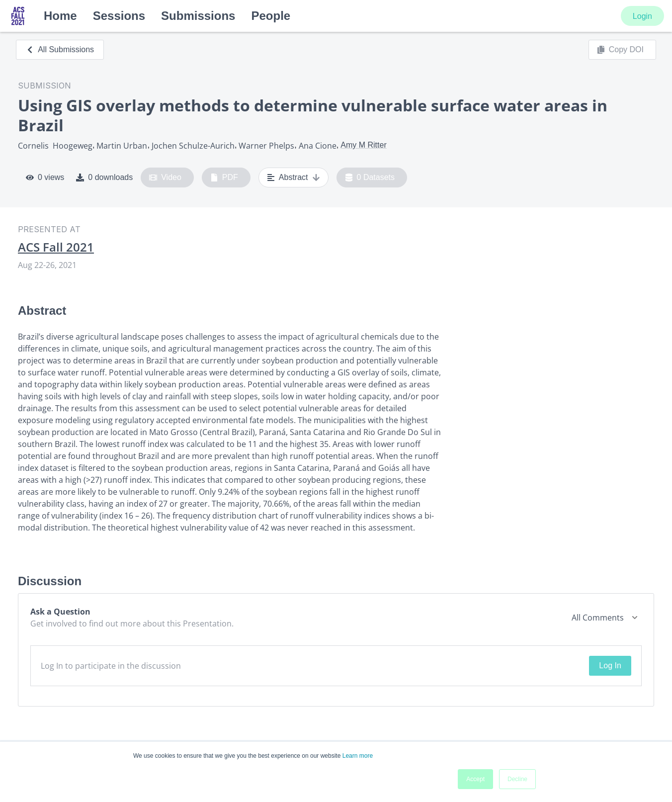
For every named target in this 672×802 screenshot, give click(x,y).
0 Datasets (370, 178)
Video (165, 178)
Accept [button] (475, 779)
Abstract (294, 178)
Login (642, 16)
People (271, 16)
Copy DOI (620, 50)
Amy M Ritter (363, 145)
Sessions (119, 16)
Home (60, 16)
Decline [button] (517, 779)
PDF (224, 178)
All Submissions (60, 49)
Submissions (198, 16)
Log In (610, 666)
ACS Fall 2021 (56, 247)
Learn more (358, 756)
